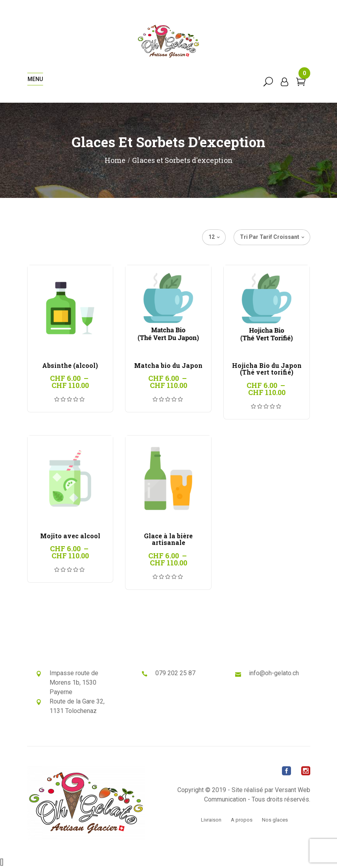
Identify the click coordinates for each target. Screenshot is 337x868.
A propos (242, 820)
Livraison (211, 820)
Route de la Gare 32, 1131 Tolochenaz (77, 706)
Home (115, 160)
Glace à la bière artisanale (168, 539)
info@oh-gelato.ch (274, 673)
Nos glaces (275, 820)
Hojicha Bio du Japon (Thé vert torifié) (267, 369)
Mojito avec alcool (70, 536)
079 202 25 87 (175, 673)
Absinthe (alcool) (70, 365)
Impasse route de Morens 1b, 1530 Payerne (74, 682)
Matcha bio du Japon (168, 365)
